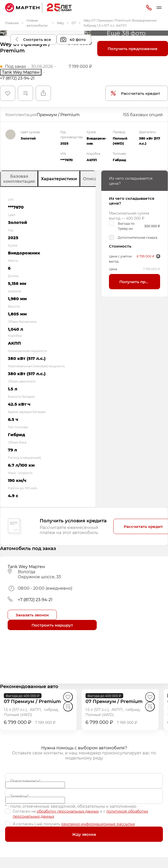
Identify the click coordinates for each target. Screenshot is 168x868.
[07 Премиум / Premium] (32, 701)
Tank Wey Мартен (21, 72)
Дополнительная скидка (138, 237)
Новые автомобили (37, 23)
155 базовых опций (143, 115)
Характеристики (59, 179)
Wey (60, 23)
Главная (12, 23)
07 (74, 23)
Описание (94, 179)
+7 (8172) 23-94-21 (17, 78)
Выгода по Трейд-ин (126, 226)
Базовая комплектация (19, 179)
